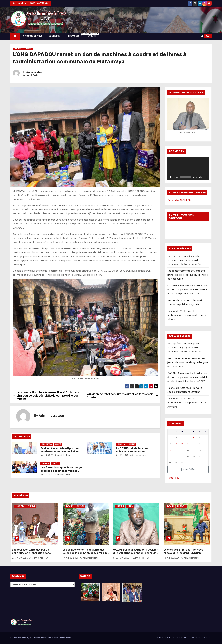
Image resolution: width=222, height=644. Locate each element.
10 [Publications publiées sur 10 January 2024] (182, 444)
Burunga (45, 463)
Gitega (130, 506)
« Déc (171, 478)
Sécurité (80, 506)
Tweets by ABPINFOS (179, 200)
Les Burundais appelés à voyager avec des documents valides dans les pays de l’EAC (62, 471)
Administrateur (35, 72)
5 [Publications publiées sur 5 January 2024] (194, 438)
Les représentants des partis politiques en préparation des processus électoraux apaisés (184, 260)
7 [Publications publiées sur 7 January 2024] (206, 438)
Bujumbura (20, 506)
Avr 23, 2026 (47, 455)
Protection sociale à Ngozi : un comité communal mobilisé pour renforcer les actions (61, 452)
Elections (120, 506)
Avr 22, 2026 (47, 474)
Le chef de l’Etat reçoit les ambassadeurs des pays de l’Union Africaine (187, 315)
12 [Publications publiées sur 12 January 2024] (194, 444)
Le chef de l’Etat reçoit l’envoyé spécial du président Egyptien (183, 551)
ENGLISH (92, 36)
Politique (31, 506)
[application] (188, 168)
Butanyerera (47, 444)
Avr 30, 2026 (22, 558)
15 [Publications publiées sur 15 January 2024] (170, 450)
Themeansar (65, 638)
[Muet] (200, 177)
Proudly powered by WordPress (25, 638)
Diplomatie (181, 506)
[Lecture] (171, 177)
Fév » (178, 478)
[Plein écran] (205, 177)
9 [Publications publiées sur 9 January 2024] (176, 444)
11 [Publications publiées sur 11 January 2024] (188, 444)
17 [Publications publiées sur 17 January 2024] (182, 450)
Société (29, 49)
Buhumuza (121, 444)
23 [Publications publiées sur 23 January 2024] (176, 456)
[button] (202, 36)
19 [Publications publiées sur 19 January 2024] (194, 450)
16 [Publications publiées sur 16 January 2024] (176, 450)
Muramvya (18, 49)
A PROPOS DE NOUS (33, 36)
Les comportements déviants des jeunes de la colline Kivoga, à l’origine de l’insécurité (188, 275)
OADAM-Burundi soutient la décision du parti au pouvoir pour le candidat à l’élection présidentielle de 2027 (187, 290)
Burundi (170, 506)
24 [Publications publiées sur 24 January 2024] (182, 456)
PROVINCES (77, 35)
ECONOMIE (55, 36)
